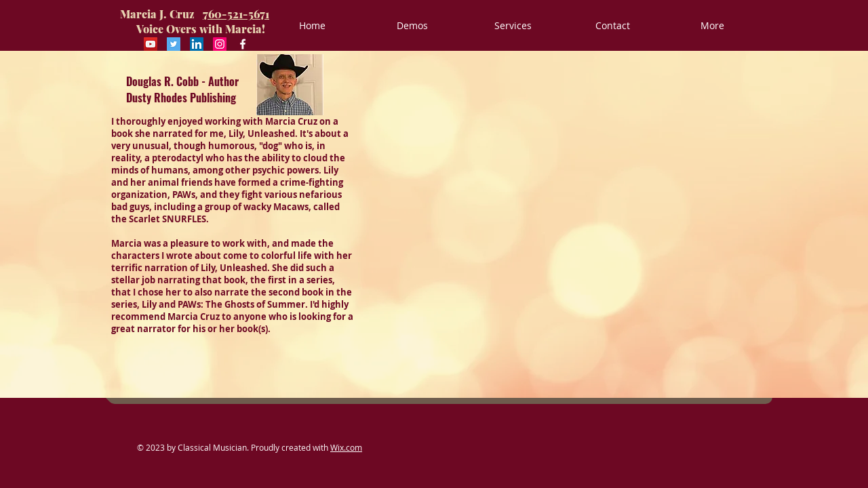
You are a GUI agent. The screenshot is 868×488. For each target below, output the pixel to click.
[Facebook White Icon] (243, 44)
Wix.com (346, 447)
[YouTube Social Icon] (151, 44)
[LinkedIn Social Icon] (197, 44)
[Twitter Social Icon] (174, 44)
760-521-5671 (236, 14)
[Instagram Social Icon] (220, 44)
